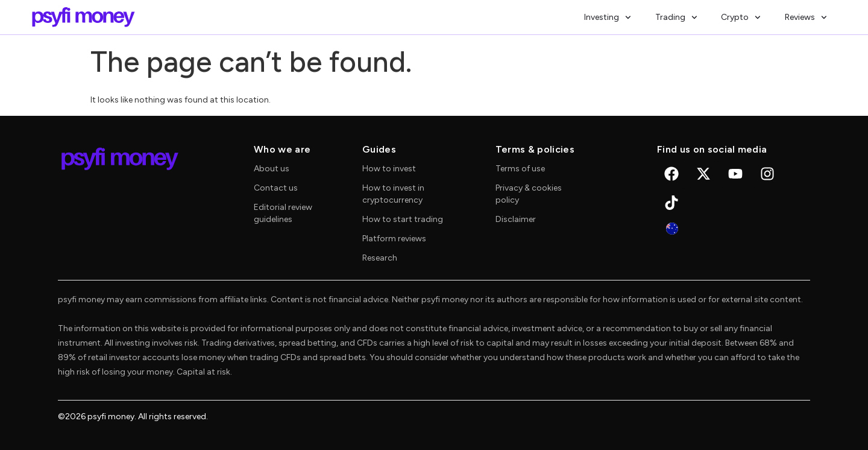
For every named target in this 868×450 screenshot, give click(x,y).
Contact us (276, 188)
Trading (676, 17)
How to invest (389, 169)
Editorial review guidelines (283, 213)
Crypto (741, 17)
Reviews (806, 17)
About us (272, 169)
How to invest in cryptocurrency (393, 194)
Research (380, 258)
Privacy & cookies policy (529, 194)
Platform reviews (394, 239)
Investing (608, 17)
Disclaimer (516, 219)
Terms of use (520, 169)
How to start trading (403, 219)
